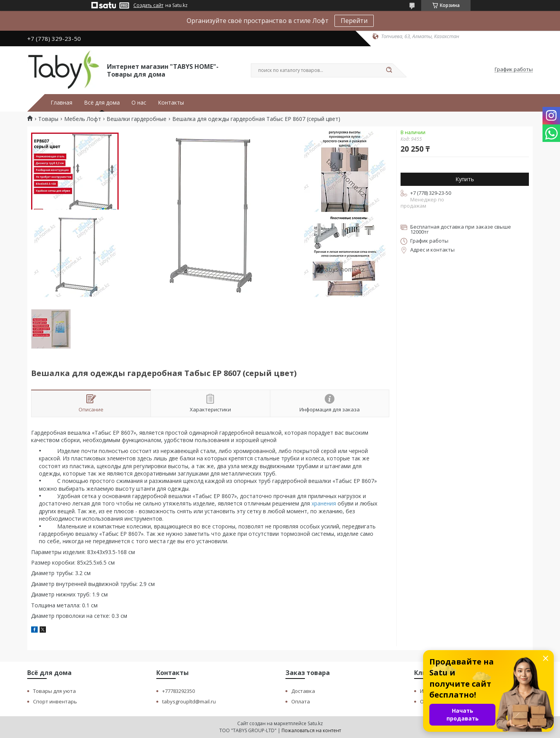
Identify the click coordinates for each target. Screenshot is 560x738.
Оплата (301, 701)
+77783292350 (178, 691)
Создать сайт (148, 5)
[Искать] (389, 70)
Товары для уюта (54, 691)
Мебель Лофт (83, 119)
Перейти (354, 21)
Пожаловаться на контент (311, 730)
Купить (465, 179)
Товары (48, 119)
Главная (61, 103)
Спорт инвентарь (55, 701)
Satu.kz (315, 723)
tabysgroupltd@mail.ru (189, 701)
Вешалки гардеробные (136, 119)
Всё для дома (102, 103)
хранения (324, 503)
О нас (139, 103)
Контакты (171, 103)
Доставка (303, 691)
